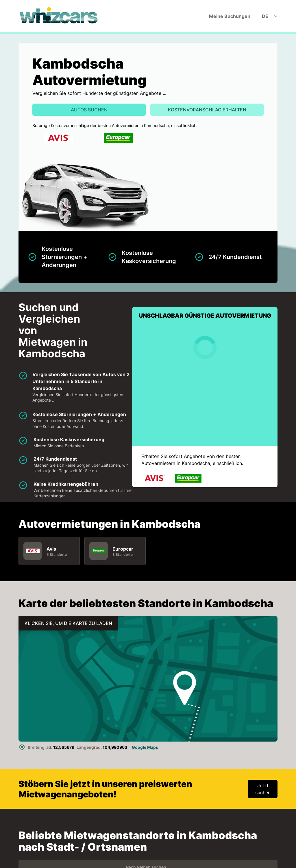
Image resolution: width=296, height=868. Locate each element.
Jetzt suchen (263, 789)
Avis (51, 549)
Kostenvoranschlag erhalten (207, 110)
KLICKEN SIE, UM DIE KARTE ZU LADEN (68, 623)
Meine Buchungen (230, 16)
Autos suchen (89, 110)
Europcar (123, 549)
